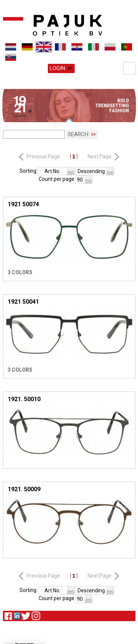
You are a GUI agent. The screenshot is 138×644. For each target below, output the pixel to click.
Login (57, 68)
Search (78, 134)
